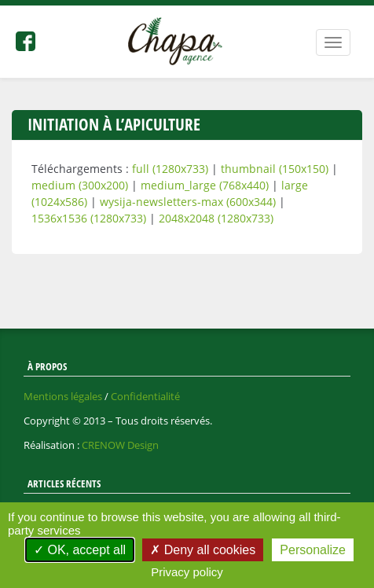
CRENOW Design (120, 445)
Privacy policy (187, 572)
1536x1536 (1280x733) (89, 218)
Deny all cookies (203, 550)
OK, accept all (80, 550)
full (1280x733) (170, 169)
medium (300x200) (80, 185)
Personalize (313, 550)
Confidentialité (145, 396)
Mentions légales (63, 396)
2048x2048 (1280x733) (216, 218)
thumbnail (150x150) (275, 169)
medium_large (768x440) (205, 185)
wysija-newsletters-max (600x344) (188, 202)
